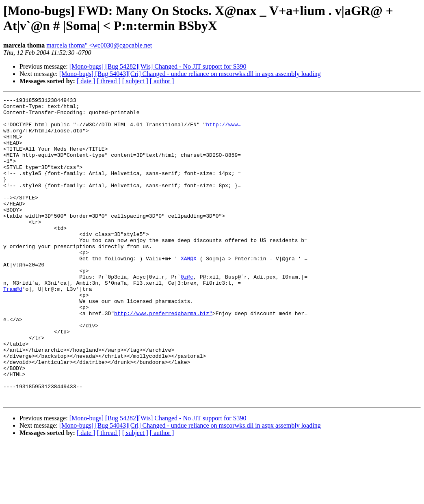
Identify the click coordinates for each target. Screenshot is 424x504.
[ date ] (86, 81)
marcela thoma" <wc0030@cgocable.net (99, 45)
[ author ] (162, 81)
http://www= (223, 130)
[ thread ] (109, 81)
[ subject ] (135, 81)
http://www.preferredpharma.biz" (163, 357)
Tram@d (13, 328)
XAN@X (189, 291)
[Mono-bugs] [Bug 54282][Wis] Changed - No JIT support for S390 (158, 66)
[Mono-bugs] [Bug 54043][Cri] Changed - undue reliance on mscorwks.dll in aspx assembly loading (190, 74)
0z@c (187, 313)
